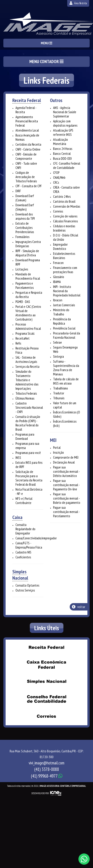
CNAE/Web (59, 178)
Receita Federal (27, 100)
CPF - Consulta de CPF (29, 186)
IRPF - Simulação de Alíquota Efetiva (27, 253)
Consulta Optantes (27, 585)
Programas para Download (25, 436)
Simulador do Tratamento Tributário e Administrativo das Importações (27, 380)
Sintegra (58, 356)
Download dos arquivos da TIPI (25, 216)
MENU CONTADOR (46, 62)
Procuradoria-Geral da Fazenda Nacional (67, 335)
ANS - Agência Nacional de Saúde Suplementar (65, 112)
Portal (57, 448)
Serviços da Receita (27, 367)
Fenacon (58, 263)
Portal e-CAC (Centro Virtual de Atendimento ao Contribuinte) (28, 313)
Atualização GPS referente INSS (63, 132)
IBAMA (57, 282)
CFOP (56, 173)
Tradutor (59, 393)
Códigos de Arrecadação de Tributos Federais (26, 177)
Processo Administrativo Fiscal (28, 326)
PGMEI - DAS (23, 302)
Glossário (59, 277)
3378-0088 (47, 769)
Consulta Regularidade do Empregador (25, 529)
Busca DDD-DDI (62, 158)
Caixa (17, 517)
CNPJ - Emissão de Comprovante (26, 156)
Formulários (22, 237)
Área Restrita (78, 3)
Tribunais (59, 398)
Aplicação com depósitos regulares (65, 123)
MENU (46, 43)
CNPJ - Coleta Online (28, 149)
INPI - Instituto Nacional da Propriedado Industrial (67, 291)
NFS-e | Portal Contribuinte (24, 501)
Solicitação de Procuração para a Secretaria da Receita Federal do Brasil (29, 478)
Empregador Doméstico (60, 247)
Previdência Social (64, 328)
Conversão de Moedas (67, 206)
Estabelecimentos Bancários (64, 256)
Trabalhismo (61, 388)
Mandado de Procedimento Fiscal (28, 276)
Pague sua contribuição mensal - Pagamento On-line (66, 485)
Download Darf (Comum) (25, 198)
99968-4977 (47, 776)
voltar (79, 607)
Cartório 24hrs (62, 197)
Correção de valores (65, 216)
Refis (18, 343)
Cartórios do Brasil (64, 201)
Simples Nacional (20, 575)
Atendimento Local (27, 130)
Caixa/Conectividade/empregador (36, 538)
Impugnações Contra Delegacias (28, 244)
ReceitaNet (23, 338)
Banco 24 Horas (63, 149)
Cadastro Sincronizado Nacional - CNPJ (29, 407)
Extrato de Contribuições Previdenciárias (25, 228)
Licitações (22, 269)
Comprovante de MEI (66, 457)
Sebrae (57, 342)
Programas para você (28, 453)
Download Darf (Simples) (25, 207)
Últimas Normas (25, 398)
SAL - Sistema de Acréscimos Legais (26, 360)
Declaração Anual (64, 462)
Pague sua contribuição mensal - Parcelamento (66, 512)
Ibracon (58, 300)
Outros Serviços (25, 590)
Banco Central (62, 154)
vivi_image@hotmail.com (46, 763)
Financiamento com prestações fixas (65, 270)
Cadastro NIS (23, 552)
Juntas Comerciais (64, 305)
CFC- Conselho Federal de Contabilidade (67, 166)
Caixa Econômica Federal (47, 665)
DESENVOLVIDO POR (40, 793)
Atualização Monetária (61, 142)
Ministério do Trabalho (61, 312)
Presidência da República (62, 321)
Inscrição (58, 452)
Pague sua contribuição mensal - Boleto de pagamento (67, 498)
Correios (58, 211)
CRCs (56, 182)
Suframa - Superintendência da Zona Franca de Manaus (66, 368)
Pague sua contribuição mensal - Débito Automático (66, 471)
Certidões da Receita (28, 144)
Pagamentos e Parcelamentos (25, 285)
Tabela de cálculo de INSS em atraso (66, 381)
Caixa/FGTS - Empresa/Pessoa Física (29, 545)
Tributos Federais (26, 393)
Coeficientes (23, 557)
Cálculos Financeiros (65, 221)
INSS (18, 458)
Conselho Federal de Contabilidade (47, 699)
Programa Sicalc (25, 333)
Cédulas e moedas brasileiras (64, 228)
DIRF (18, 191)
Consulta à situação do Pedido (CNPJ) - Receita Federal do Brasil (28, 423)
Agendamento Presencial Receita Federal (27, 121)
